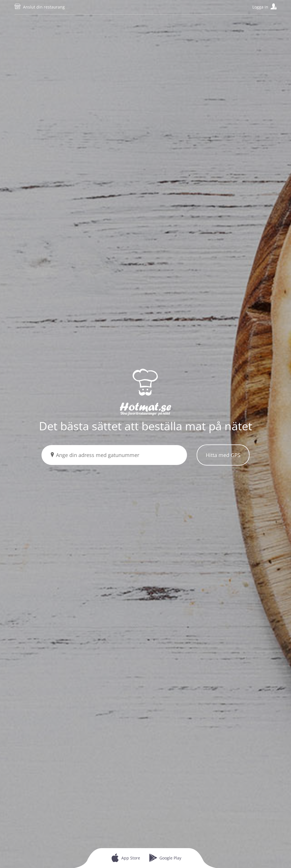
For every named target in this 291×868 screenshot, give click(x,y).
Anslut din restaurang (44, 7)
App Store (131, 858)
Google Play (170, 858)
